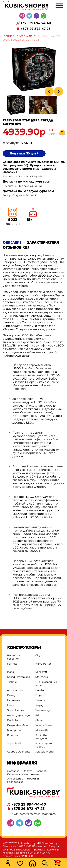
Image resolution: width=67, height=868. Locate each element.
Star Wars (26, 36)
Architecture (15, 690)
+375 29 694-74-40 (36, 23)
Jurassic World (44, 752)
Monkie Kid (42, 730)
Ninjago (40, 705)
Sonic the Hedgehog (42, 737)
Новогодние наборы (44, 745)
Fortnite (12, 664)
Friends (40, 700)
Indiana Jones (44, 725)
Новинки (33, 779)
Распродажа (15, 782)
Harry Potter (43, 664)
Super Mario (15, 743)
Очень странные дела (46, 683)
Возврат (41, 771)
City (38, 655)
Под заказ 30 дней (24, 153)
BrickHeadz (14, 720)
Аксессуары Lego (18, 715)
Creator (40, 690)
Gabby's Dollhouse (19, 752)
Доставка (13, 771)
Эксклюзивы (15, 779)
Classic (40, 720)
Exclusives (13, 700)
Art (37, 715)
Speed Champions (18, 677)
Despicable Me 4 (17, 725)
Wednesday (43, 710)
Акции (35, 774)
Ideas (10, 705)
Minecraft (41, 672)
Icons (10, 672)
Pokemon (13, 735)
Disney (11, 695)
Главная (8, 36)
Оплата (27, 771)
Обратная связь (17, 774)
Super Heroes (16, 710)
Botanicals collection (14, 657)
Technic (12, 682)
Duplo (39, 695)
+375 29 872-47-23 (36, 29)
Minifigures (14, 730)
